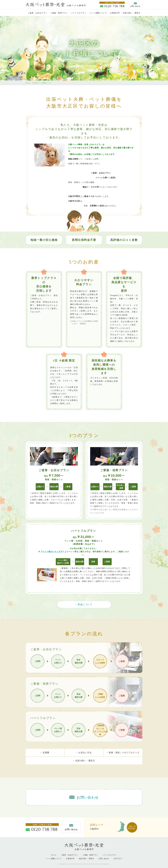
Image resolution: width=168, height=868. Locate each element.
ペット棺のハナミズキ (52, 552)
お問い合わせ (104, 859)
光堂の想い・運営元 (131, 13)
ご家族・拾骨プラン (59, 13)
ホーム (28, 83)
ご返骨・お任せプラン (37, 13)
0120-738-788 (114, 6)
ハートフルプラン (79, 13)
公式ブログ (118, 859)
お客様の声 (115, 13)
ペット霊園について (98, 13)
